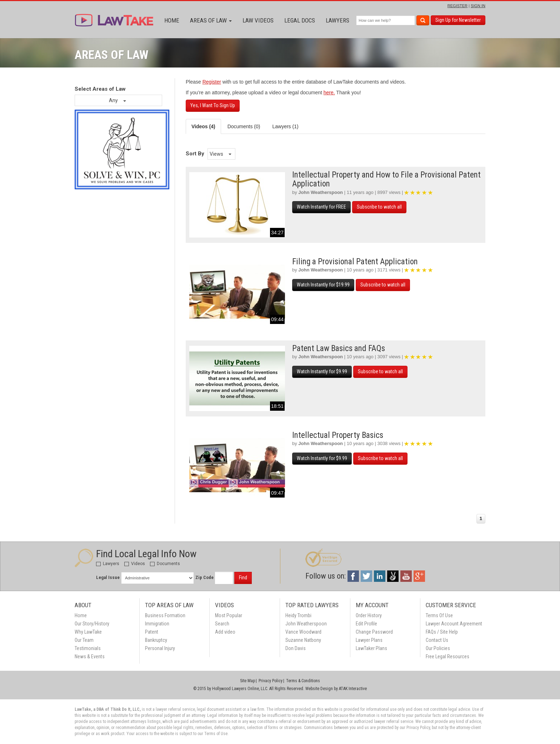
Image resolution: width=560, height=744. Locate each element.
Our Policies (438, 648)
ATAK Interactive (353, 689)
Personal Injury (160, 648)
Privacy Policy (271, 681)
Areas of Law (211, 20)
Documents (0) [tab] (244, 126)
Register (212, 82)
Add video (225, 632)
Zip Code (204, 577)
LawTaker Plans (371, 648)
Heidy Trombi (298, 615)
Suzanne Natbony (303, 640)
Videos (135, 564)
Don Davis (296, 648)
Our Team (84, 640)
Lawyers (337, 20)
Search (222, 624)
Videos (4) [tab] (203, 126)
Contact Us (437, 640)
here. (329, 93)
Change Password (374, 632)
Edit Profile (366, 624)
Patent (152, 632)
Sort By (195, 154)
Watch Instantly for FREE (321, 207)
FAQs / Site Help (442, 632)
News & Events (90, 656)
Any (117, 100)
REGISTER (457, 6)
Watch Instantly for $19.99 (323, 285)
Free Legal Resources (447, 656)
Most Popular (229, 615)
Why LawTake (88, 632)
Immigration (157, 624)
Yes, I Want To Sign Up (213, 105)
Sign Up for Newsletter (458, 20)
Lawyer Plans (369, 640)
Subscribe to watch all (379, 207)
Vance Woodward (303, 632)
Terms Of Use (439, 615)
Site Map (247, 681)
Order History (369, 615)
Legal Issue (108, 577)
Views (221, 154)
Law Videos (258, 20)
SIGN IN (478, 6)
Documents (165, 564)
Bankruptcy (156, 640)
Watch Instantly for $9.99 (322, 371)
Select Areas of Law (100, 89)
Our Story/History (92, 624)
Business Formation (165, 615)
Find (243, 578)
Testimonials (88, 648)
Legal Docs (300, 20)
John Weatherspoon (321, 192)
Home (172, 20)
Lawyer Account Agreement (454, 624)
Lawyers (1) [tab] (285, 126)
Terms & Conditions (303, 681)
